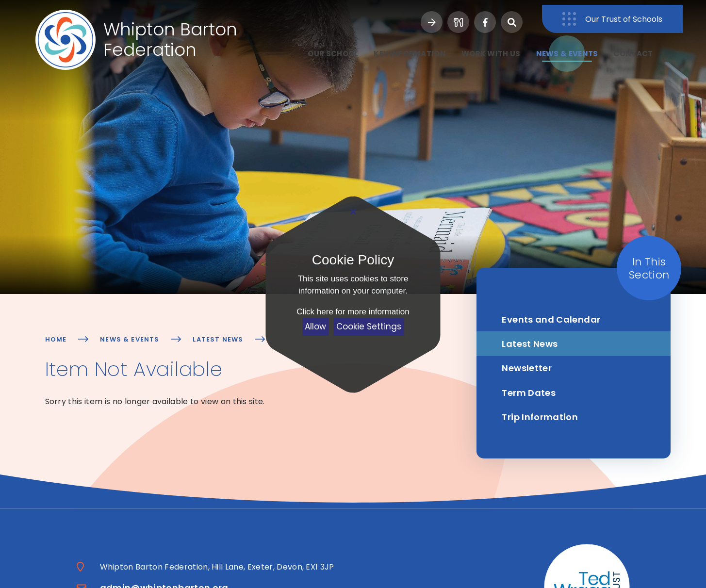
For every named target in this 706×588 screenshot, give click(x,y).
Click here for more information (353, 312)
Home (56, 339)
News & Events (130, 339)
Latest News (218, 339)
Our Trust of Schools (647, 14)
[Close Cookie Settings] (353, 212)
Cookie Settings (369, 327)
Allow (315, 327)
